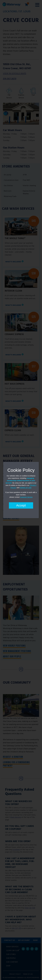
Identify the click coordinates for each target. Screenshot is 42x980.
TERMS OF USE (26, 488)
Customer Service (26, 497)
